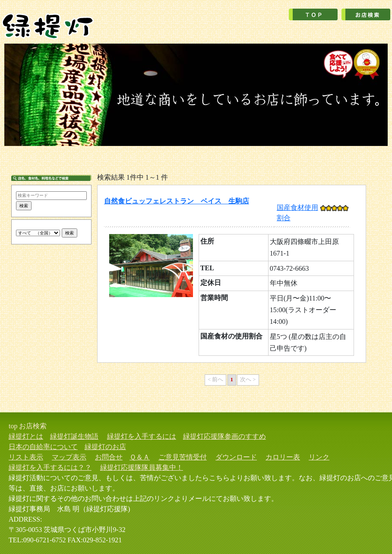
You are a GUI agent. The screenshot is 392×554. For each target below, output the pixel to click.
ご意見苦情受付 (183, 457)
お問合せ (109, 457)
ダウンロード (236, 457)
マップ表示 (69, 457)
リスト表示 (26, 457)
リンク (319, 457)
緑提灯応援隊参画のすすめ (224, 436)
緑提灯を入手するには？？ (50, 467)
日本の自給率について (43, 447)
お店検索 (33, 426)
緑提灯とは (26, 436)
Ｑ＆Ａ (140, 457)
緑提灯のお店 (105, 447)
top (13, 426)
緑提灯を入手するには (142, 436)
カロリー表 (283, 457)
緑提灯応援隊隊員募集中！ (142, 467)
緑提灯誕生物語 (74, 436)
